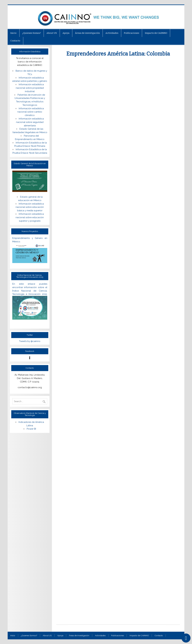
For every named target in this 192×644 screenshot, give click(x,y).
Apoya (66, 33)
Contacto (15, 41)
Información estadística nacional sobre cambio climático (31, 112)
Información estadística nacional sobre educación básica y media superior (30, 207)
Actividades (112, 33)
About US (52, 33)
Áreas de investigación (87, 33)
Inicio (13, 33)
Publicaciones (132, 33)
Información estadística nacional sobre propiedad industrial (30, 88)
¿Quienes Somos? (32, 33)
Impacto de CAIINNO (156, 33)
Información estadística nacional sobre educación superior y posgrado (30, 217)
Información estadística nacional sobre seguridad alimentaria (30, 122)
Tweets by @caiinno (30, 341)
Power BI (31, 429)
